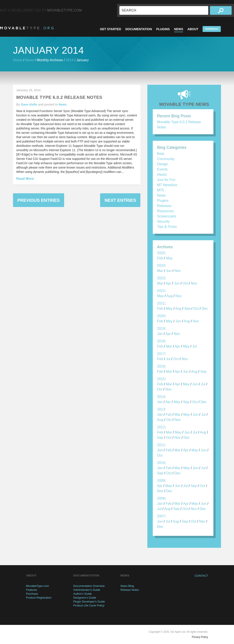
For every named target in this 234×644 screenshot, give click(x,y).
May (169, 258)
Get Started (110, 29)
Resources (165, 211)
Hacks (162, 175)
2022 (161, 291)
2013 (161, 409)
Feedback (212, 29)
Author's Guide (83, 594)
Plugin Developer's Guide (89, 602)
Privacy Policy (200, 637)
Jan (160, 334)
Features (32, 590)
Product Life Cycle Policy (89, 605)
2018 (161, 341)
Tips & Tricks (167, 227)
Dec (205, 309)
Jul (195, 346)
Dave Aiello (29, 104)
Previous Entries (39, 200)
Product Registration (39, 598)
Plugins (163, 29)
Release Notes (130, 590)
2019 (161, 329)
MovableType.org (27, 28)
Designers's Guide (85, 598)
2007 (161, 516)
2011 (161, 445)
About (193, 29)
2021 (161, 303)
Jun (169, 271)
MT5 (161, 190)
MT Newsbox (167, 185)
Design (162, 164)
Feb (160, 258)
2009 (161, 481)
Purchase (32, 594)
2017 (161, 354)
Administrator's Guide (87, 590)
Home (18, 60)
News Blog (127, 586)
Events (162, 169)
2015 (161, 379)
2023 (161, 278)
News (179, 29)
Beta (161, 154)
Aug (169, 296)
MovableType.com (65, 10)
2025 (161, 253)
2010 (161, 463)
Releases (164, 206)
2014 (70, 60)
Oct (185, 283)
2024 (161, 266)
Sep (187, 309)
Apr (168, 283)
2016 (161, 366)
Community (166, 159)
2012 (161, 427)
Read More (25, 179)
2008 (161, 498)
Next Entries (120, 200)
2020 (161, 316)
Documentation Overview (89, 586)
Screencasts (167, 216)
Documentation (139, 29)
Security (163, 221)
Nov (177, 271)
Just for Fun (166, 180)
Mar (160, 271)
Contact (201, 576)
